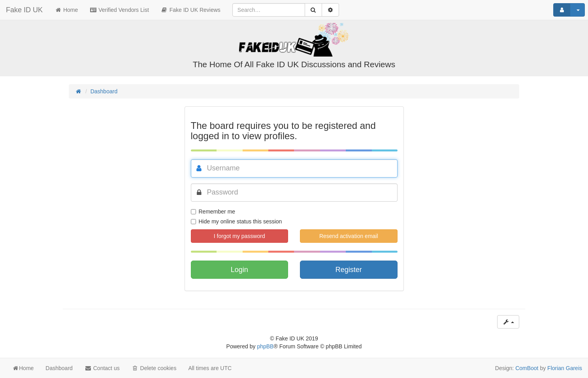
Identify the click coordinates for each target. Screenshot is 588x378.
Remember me (213, 212)
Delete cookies (154, 368)
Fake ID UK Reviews (191, 10)
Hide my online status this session (237, 221)
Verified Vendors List (119, 10)
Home (66, 10)
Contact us (102, 368)
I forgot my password (239, 236)
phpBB (265, 346)
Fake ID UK (24, 10)
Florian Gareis (565, 368)
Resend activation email (349, 236)
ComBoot (527, 368)
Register (349, 270)
